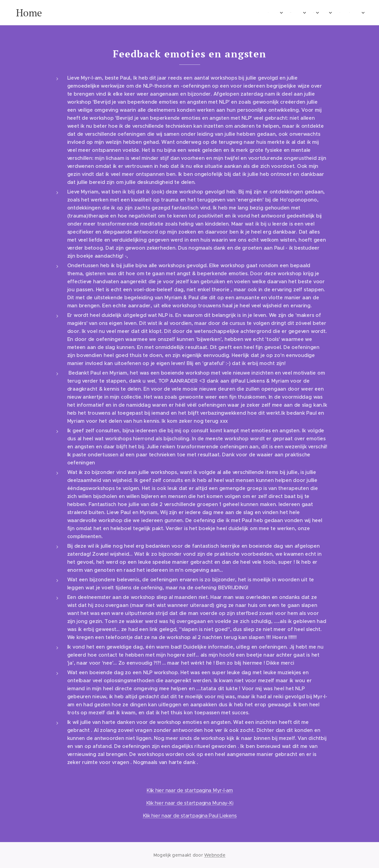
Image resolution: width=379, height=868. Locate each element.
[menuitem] (70, 13)
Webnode (215, 855)
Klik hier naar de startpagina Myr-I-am (190, 790)
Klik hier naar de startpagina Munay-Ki (189, 803)
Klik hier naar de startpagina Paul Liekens (189, 816)
